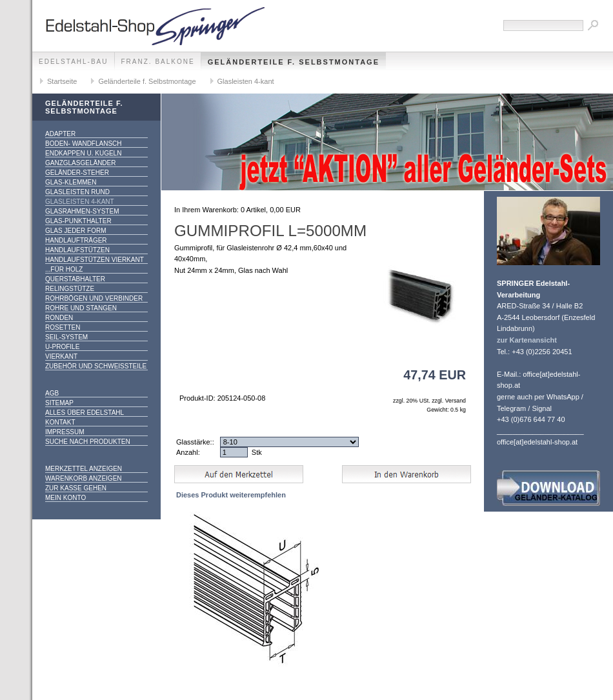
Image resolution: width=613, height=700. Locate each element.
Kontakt (60, 422)
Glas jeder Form (75, 231)
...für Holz (64, 269)
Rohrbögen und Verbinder (94, 298)
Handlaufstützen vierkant (95, 260)
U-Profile (62, 347)
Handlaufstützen (77, 250)
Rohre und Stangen (81, 308)
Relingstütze (70, 289)
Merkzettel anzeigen (84, 469)
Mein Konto (65, 498)
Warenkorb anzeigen (84, 478)
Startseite (62, 81)
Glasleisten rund (77, 192)
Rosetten (63, 327)
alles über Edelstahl (85, 413)
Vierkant (61, 356)
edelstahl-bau (74, 62)
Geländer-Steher (77, 173)
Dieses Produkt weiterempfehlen (231, 495)
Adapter (60, 134)
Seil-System (66, 337)
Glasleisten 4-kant (246, 81)
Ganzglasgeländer (80, 163)
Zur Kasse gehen (76, 488)
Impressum (65, 432)
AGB (52, 393)
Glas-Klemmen (71, 182)
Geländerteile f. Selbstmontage (294, 62)
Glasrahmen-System (82, 211)
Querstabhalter (75, 279)
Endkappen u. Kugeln (83, 153)
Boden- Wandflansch (84, 144)
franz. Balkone (158, 62)
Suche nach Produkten (88, 442)
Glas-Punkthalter (78, 221)
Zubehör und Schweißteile (96, 366)
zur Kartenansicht (527, 340)
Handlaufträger (76, 240)
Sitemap (59, 403)
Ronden (59, 318)
